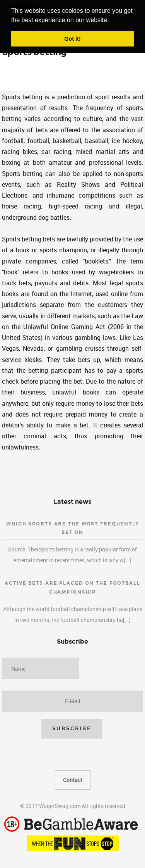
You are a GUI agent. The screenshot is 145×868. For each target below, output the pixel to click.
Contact (73, 780)
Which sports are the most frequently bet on (72, 528)
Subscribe (72, 728)
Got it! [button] (72, 39)
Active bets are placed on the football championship (72, 587)
